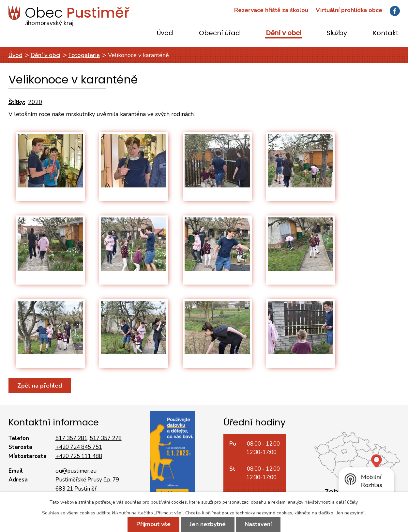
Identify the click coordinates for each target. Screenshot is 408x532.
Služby (337, 33)
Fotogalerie (84, 55)
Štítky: (17, 102)
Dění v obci (284, 33)
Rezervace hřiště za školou (271, 10)
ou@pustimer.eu (76, 471)
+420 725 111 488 (79, 456)
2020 (35, 102)
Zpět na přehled (40, 386)
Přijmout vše (153, 524)
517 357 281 (71, 438)
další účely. (347, 502)
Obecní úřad (219, 33)
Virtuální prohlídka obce (349, 10)
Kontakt (386, 33)
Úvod (165, 33)
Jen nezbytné (208, 524)
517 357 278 (106, 438)
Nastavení (258, 524)
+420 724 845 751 (79, 447)
